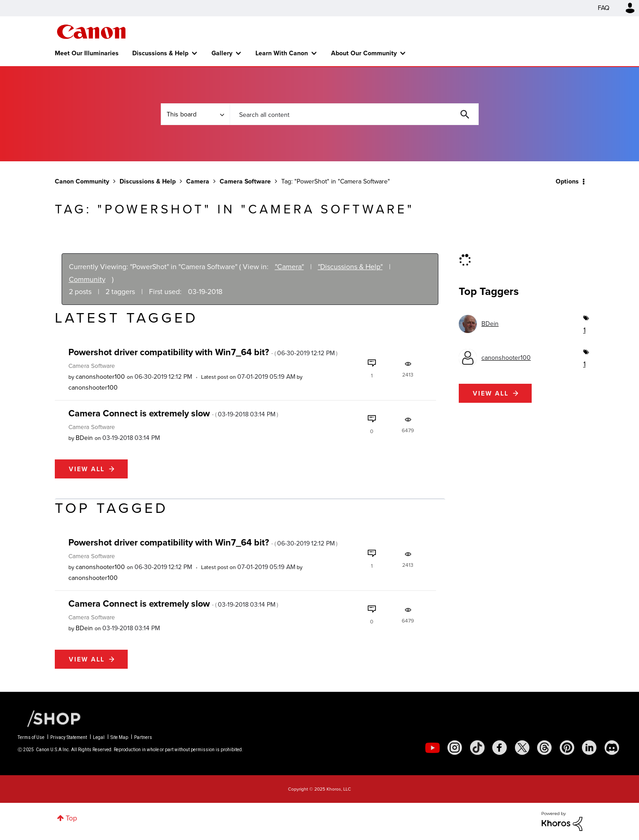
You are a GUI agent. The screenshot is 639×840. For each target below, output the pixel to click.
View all (87, 469)
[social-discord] (612, 748)
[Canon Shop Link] (49, 718)
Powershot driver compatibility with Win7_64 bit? (203, 352)
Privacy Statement (69, 737)
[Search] (354, 114)
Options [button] (567, 181)
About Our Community (364, 53)
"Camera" (289, 267)
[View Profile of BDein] (84, 438)
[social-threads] (544, 748)
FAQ (604, 8)
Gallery (222, 53)
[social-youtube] (432, 748)
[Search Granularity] (195, 114)
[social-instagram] (455, 748)
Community (87, 279)
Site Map (119, 737)
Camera (198, 181)
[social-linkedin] (589, 748)
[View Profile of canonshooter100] (100, 377)
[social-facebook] (500, 748)
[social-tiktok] (477, 748)
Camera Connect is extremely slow (173, 413)
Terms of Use (31, 737)
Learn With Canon (282, 53)
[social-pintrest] (567, 748)
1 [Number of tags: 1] (584, 330)
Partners (143, 737)
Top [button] (71, 818)
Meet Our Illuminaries (87, 53)
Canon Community (91, 32)
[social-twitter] (522, 748)
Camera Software (245, 181)
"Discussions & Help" (350, 267)
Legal (99, 737)
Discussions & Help (160, 53)
